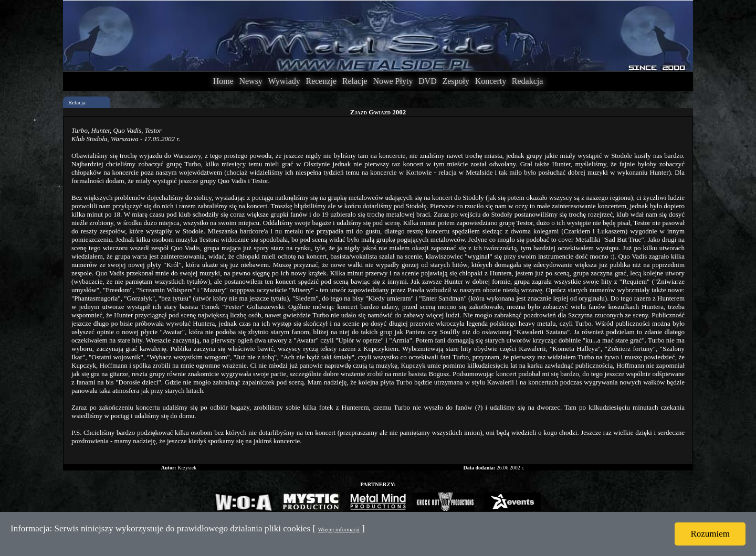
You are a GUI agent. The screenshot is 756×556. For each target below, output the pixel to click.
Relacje (355, 81)
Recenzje (321, 81)
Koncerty (491, 81)
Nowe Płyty (393, 81)
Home (223, 81)
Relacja (77, 102)
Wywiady (284, 81)
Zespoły (456, 81)
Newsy (250, 81)
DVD (428, 81)
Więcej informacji (338, 529)
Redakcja (528, 81)
